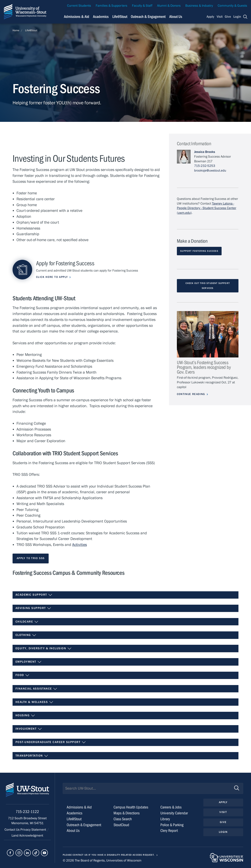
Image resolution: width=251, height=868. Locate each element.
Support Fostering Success (199, 251)
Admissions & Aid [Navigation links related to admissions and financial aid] (77, 17)
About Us (176, 17)
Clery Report (169, 831)
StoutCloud (121, 825)
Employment (29, 662)
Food (23, 675)
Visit (220, 17)
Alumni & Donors (169, 6)
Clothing (26, 635)
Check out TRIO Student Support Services (208, 286)
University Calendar (174, 813)
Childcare (27, 622)
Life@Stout (31, 30)
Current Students (79, 6)
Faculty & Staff (142, 6)
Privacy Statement (34, 830)
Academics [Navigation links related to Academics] (101, 17)
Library (165, 819)
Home (16, 30)
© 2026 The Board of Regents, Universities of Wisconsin (102, 861)
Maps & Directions (127, 813)
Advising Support (33, 608)
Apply (210, 17)
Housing (25, 716)
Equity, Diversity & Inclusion (44, 648)
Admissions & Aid (79, 807)
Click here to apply (52, 277)
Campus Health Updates (131, 807)
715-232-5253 (205, 166)
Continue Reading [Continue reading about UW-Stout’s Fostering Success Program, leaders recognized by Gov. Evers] (191, 394)
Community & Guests (232, 6)
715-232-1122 (27, 812)
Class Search (123, 819)
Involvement (29, 729)
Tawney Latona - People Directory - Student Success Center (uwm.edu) (207, 208)
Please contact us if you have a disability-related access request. (109, 855)
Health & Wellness (34, 702)
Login (237, 17)
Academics (75, 813)
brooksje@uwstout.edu (210, 171)
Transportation (32, 756)
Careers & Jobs (171, 807)
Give (228, 17)
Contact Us (12, 830)
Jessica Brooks (205, 152)
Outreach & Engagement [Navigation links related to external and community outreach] (148, 17)
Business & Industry (199, 6)
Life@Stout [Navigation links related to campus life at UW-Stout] (120, 17)
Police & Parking (172, 825)
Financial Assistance (36, 689)
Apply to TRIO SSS (31, 558)
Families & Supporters (111, 6)
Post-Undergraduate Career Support (51, 742)
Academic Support (34, 595)
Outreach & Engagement (84, 825)
